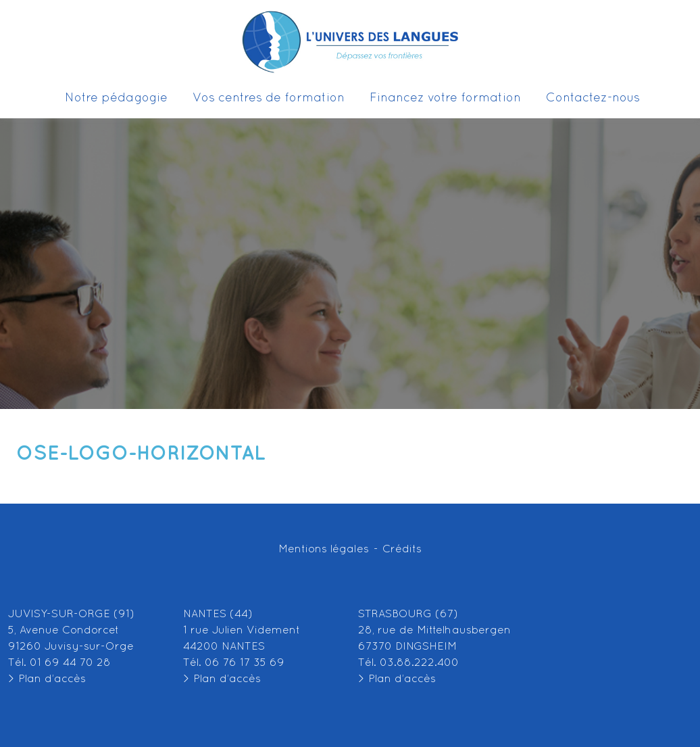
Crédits (402, 550)
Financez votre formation (445, 98)
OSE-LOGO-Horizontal (141, 454)
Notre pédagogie (116, 98)
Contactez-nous (593, 98)
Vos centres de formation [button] (274, 99)
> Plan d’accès (47, 679)
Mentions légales (324, 550)
